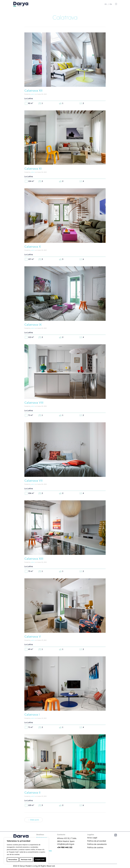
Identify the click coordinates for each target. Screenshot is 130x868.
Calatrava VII (34, 480)
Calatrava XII (34, 91)
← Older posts (34, 819)
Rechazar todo (26, 860)
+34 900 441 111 (65, 847)
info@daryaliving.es (66, 844)
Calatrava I (32, 714)
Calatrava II (33, 792)
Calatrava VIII (34, 402)
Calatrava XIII (34, 558)
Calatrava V (33, 636)
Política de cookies (95, 847)
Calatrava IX (33, 324)
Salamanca (42, 837)
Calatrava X (33, 246)
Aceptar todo (40, 860)
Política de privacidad (97, 841)
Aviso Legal (92, 837)
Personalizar (13, 860)
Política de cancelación (97, 844)
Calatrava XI (33, 169)
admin (33, 94)
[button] (116, 4)
